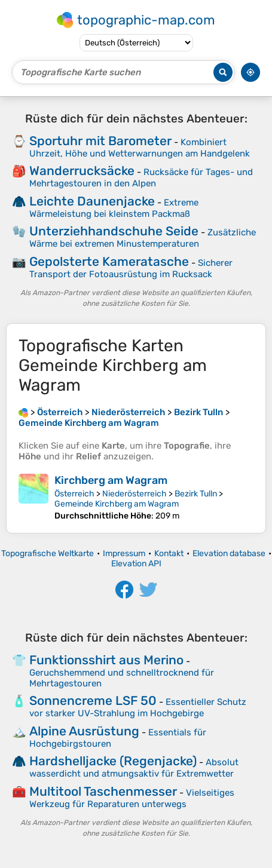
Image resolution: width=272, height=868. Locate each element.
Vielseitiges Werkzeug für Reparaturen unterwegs (132, 798)
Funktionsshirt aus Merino (106, 660)
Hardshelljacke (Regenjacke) (113, 761)
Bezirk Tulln (196, 494)
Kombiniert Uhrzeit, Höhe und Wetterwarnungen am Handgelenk (140, 148)
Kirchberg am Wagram (111, 480)
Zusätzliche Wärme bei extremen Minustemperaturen (143, 238)
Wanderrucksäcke (82, 171)
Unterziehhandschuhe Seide (114, 231)
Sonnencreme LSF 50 (93, 700)
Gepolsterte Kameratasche (109, 261)
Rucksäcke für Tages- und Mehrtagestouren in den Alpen (141, 178)
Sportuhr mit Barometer (100, 141)
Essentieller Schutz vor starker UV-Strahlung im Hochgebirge (138, 708)
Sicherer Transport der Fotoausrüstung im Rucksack (131, 269)
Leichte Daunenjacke (92, 201)
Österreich (74, 494)
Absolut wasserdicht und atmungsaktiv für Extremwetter (134, 768)
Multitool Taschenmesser (103, 791)
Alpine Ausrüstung (84, 731)
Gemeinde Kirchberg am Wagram (117, 504)
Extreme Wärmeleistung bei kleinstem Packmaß (114, 208)
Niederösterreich (135, 494)
